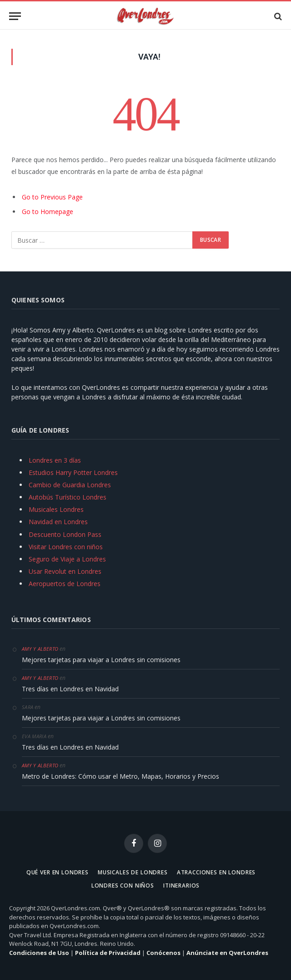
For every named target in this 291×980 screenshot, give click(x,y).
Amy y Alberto (40, 649)
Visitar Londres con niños (66, 547)
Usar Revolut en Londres (65, 571)
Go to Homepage (48, 212)
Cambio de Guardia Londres (70, 485)
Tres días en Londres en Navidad (70, 689)
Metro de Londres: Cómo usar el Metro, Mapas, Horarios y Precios (120, 776)
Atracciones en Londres (216, 872)
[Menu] (15, 16)
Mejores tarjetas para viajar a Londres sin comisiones (101, 660)
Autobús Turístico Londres (68, 497)
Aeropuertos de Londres (65, 584)
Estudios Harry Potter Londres (73, 472)
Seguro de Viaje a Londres (67, 559)
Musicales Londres (56, 509)
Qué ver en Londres (58, 872)
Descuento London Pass (65, 534)
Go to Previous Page (52, 197)
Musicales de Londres (133, 872)
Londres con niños (123, 886)
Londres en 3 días (55, 460)
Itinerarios (181, 886)
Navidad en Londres (58, 522)
